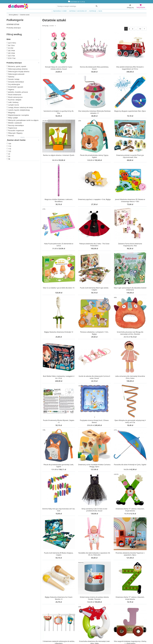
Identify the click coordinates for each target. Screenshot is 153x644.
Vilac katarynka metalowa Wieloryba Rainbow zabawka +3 (94, 112)
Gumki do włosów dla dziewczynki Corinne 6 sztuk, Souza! (94, 377)
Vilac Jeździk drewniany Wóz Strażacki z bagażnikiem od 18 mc (130, 68)
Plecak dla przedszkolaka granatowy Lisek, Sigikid (59, 466)
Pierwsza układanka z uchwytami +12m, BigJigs (94, 333)
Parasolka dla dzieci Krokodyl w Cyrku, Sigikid (130, 465)
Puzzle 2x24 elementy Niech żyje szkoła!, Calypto (94, 289)
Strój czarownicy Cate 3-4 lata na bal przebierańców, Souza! (94, 510)
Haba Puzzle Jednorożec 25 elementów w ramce (59, 245)
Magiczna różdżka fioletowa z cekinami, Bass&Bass (59, 200)
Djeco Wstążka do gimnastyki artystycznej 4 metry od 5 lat (130, 421)
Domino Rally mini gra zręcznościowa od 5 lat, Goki (59, 510)
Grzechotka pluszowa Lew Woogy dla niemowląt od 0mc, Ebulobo (130, 333)
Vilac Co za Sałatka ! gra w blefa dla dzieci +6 (59, 288)
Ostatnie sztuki (13, 24)
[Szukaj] (78, 6)
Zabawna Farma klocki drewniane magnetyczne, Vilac (130, 245)
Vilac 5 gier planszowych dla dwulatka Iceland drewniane (130, 289)
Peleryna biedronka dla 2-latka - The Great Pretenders (94, 245)
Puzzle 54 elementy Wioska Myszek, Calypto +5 (59, 421)
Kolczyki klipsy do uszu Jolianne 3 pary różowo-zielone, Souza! (59, 68)
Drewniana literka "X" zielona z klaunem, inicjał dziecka (130, 510)
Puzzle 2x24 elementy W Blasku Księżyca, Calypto (59, 554)
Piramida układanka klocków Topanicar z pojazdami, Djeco (130, 554)
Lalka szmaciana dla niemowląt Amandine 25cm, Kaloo (130, 377)
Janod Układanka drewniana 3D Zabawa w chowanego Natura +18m (130, 200)
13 (140, 29)
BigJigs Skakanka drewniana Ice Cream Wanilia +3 (59, 598)
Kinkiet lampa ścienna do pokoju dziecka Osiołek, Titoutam (94, 598)
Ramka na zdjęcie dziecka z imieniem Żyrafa (59, 155)
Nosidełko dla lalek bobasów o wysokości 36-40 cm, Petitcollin (94, 554)
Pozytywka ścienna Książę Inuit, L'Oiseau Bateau (94, 421)
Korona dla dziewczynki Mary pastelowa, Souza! (94, 68)
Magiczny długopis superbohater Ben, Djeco (130, 111)
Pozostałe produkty (14, 32)
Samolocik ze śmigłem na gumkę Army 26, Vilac (59, 112)
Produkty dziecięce (14, 28)
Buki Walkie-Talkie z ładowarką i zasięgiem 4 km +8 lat (59, 377)
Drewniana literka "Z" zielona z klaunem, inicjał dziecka (130, 598)
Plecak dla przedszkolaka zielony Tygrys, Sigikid (94, 156)
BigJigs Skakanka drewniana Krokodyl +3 (59, 332)
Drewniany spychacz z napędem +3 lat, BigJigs (94, 199)
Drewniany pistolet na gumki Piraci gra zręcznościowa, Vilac (130, 156)
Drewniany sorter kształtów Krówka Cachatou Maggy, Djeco (94, 466)
